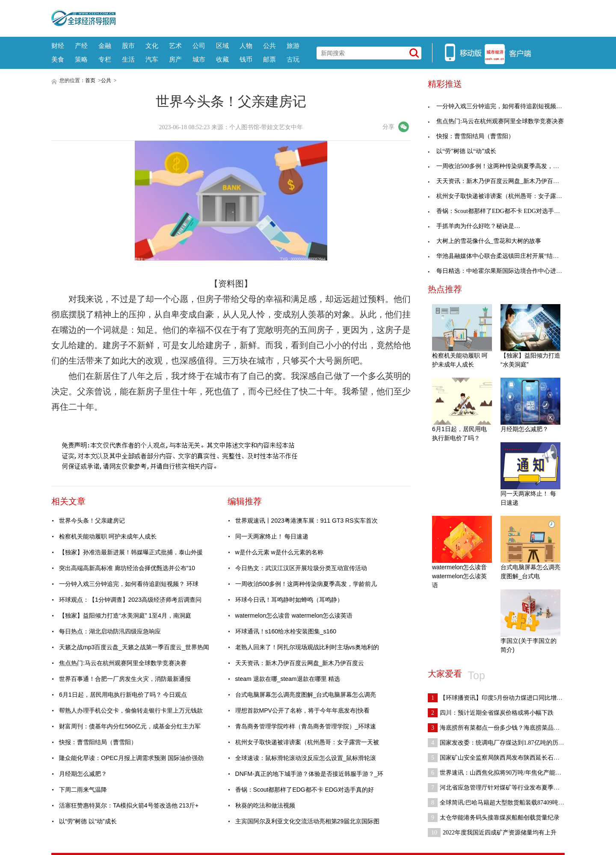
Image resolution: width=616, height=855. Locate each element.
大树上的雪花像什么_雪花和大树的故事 (484, 241)
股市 (128, 46)
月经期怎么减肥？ (83, 774)
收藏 (222, 59)
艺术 (175, 46)
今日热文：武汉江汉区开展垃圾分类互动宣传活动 (301, 568)
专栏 (105, 59)
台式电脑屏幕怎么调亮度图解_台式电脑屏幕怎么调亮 (306, 695)
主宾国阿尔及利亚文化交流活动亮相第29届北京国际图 (308, 821)
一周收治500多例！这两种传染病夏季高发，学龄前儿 (306, 584)
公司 (199, 46)
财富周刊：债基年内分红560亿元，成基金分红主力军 (130, 726)
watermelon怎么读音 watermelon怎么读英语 (294, 615)
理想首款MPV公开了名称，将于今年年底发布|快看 (302, 710)
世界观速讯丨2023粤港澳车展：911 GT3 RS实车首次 (307, 521)
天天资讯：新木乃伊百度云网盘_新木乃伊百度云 (300, 663)
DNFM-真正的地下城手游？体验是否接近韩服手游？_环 (309, 774)
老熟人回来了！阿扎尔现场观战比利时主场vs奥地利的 (307, 647)
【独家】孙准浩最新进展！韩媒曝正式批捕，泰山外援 (131, 552)
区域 (222, 46)
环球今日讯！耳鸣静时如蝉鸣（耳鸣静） (289, 600)
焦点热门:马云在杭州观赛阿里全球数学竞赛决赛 (123, 663)
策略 (81, 59)
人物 (246, 46)
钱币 (246, 59)
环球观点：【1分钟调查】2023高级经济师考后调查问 (130, 600)
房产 (175, 59)
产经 (81, 46)
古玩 (293, 59)
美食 (58, 59)
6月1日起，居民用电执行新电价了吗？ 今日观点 (123, 695)
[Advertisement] (340, 17)
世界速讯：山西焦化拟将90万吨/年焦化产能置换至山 (503, 773)
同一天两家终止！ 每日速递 (272, 536)
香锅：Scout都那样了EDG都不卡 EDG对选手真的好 (305, 790)
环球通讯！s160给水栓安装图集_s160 (286, 631)
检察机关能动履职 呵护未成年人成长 (108, 536)
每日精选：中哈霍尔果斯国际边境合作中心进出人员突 (504, 271)
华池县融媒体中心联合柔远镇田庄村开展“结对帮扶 (499, 256)
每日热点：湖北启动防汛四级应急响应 (110, 631)
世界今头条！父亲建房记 (92, 521)
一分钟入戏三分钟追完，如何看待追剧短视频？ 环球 (129, 584)
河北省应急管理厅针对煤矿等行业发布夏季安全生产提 (506, 788)
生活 (128, 59)
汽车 (152, 59)
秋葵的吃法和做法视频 (265, 805)
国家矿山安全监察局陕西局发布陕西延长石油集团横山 (506, 758)
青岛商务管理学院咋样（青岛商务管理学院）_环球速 (306, 726)
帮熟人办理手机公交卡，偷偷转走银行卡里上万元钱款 (131, 710)
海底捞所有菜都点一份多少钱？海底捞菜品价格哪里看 (506, 728)
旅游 (293, 46)
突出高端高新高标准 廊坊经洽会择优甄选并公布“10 (127, 568)
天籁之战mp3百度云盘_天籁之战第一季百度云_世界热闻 (134, 647)
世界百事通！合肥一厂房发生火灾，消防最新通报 (125, 679)
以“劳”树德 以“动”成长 (88, 821)
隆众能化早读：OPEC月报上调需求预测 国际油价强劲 (131, 758)
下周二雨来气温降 (83, 790)
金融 (105, 46)
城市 (199, 59)
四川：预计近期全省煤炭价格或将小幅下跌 (491, 713)
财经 (58, 46)
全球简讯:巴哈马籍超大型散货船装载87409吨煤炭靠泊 (505, 803)
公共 (269, 46)
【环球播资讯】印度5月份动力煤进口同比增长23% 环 (504, 698)
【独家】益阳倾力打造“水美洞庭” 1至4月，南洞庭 (125, 615)
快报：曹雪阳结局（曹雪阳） (98, 742)
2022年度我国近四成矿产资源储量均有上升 (492, 833)
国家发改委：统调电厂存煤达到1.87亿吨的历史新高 (502, 743)
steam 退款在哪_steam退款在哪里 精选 (288, 679)
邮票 (269, 59)
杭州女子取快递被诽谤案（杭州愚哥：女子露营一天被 (307, 742)
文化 (152, 46)
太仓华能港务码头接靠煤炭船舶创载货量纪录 (494, 818)
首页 (90, 80)
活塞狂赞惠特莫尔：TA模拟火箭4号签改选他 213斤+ (129, 805)
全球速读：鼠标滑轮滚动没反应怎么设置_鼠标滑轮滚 (306, 758)
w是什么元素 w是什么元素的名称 (279, 552)
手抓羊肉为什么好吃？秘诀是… (474, 226)
